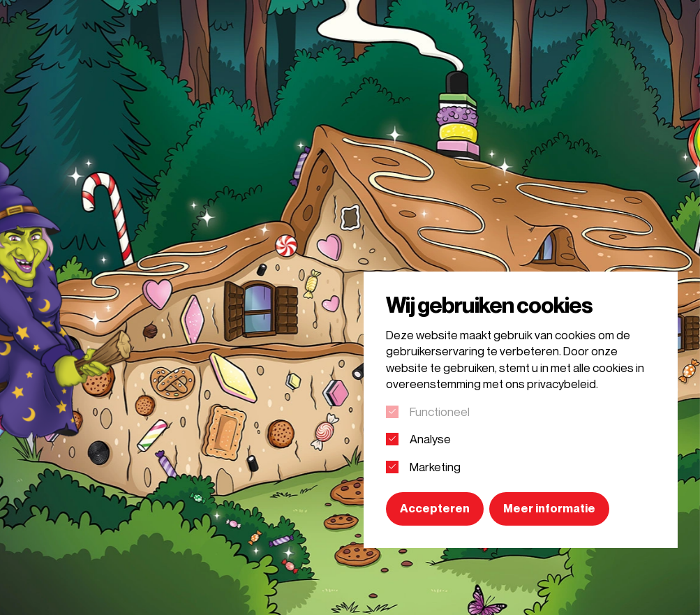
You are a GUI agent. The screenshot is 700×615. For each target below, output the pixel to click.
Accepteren (435, 508)
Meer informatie (549, 508)
